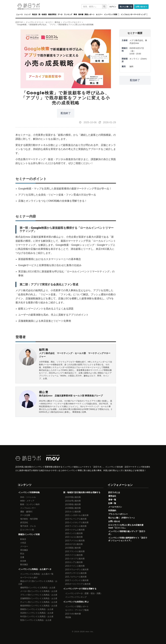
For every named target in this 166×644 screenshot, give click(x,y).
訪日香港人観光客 (73, 504)
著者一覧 (112, 500)
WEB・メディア (27, 501)
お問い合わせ (140, 7)
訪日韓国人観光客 (73, 508)
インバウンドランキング (76, 597)
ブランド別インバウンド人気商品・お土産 (39, 595)
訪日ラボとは (114, 492)
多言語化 (24, 522)
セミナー (99, 14)
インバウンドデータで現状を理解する (80, 589)
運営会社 (112, 496)
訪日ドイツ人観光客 (74, 555)
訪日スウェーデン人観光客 (77, 569)
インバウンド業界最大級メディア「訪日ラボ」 (127, 533)
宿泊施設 (24, 550)
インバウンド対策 (111, 14)
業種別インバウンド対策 (29, 534)
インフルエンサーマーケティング (133, 14)
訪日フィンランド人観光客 (77, 580)
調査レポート (90, 14)
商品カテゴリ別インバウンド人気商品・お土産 (38, 583)
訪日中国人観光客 (73, 497)
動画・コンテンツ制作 (30, 504)
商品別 (34, 14)
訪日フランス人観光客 (75, 551)
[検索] (104, 6)
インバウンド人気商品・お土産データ (35, 569)
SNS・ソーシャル (28, 497)
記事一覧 (112, 503)
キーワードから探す (29, 578)
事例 (75, 14)
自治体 (23, 561)
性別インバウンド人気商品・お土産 (36, 620)
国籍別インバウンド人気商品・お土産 (37, 609)
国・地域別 (43, 14)
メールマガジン (115, 507)
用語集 (68, 617)
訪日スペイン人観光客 (75, 566)
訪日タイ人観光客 (73, 512)
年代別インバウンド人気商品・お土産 (37, 616)
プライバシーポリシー (118, 514)
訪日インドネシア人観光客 (77, 522)
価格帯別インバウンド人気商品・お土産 (38, 588)
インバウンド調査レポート (77, 606)
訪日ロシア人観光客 (74, 562)
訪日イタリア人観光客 (75, 559)
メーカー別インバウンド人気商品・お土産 (39, 591)
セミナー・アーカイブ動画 (77, 610)
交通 (22, 557)
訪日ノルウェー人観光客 (76, 577)
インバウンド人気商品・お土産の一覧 (37, 574)
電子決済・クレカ (28, 526)
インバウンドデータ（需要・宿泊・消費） (84, 593)
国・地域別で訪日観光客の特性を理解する (82, 492)
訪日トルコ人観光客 (74, 537)
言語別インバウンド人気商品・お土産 (37, 613)
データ (60, 14)
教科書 (81, 14)
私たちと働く (125, 7)
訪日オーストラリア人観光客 (78, 584)
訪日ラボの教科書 (73, 614)
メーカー (24, 546)
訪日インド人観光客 (74, 533)
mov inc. (90, 632)
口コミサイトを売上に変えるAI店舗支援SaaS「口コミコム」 (126, 526)
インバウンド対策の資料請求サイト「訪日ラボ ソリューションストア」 (128, 539)
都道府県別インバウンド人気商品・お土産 (39, 606)
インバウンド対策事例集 (29, 492)
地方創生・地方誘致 (29, 519)
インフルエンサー (28, 508)
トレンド (27, 14)
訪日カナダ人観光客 (74, 544)
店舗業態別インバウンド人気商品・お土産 (39, 598)
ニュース (19, 14)
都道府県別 (52, 14)
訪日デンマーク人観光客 (76, 573)
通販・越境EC (26, 512)
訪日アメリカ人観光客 (75, 541)
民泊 (22, 554)
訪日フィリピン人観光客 (76, 526)
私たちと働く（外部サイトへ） (122, 518)
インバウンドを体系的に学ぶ (76, 602)
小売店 (23, 543)
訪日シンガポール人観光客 (77, 515)
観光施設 (24, 564)
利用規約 (112, 510)
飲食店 (23, 539)
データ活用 (25, 515)
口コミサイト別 (27, 530)
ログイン (113, 7)
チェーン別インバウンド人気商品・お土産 (39, 602)
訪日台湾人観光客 (73, 501)
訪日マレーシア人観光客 (76, 519)
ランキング (68, 14)
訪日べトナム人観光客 (75, 530)
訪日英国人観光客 (73, 548)
